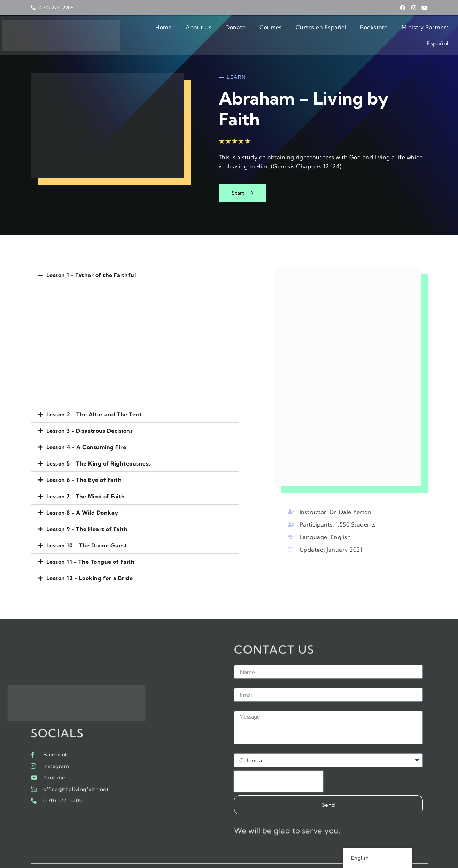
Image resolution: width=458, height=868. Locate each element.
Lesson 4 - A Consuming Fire (86, 427)
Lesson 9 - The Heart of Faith (87, 508)
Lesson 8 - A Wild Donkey (82, 492)
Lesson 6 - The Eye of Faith (84, 459)
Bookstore (338, 31)
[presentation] (279, 765)
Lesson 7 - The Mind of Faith (86, 476)
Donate (200, 31)
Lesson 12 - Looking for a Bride (90, 558)
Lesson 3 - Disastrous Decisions (90, 410)
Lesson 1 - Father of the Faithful (91, 254)
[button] (142, 254)
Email (242, 669)
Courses (235, 31)
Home (128, 31)
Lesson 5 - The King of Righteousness (99, 443)
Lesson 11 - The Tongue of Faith (91, 541)
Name (242, 646)
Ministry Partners (389, 31)
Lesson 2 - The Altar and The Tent (94, 394)
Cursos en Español (285, 31)
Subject (244, 735)
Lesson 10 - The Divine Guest (87, 525)
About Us (163, 31)
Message (246, 692)
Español (438, 31)
